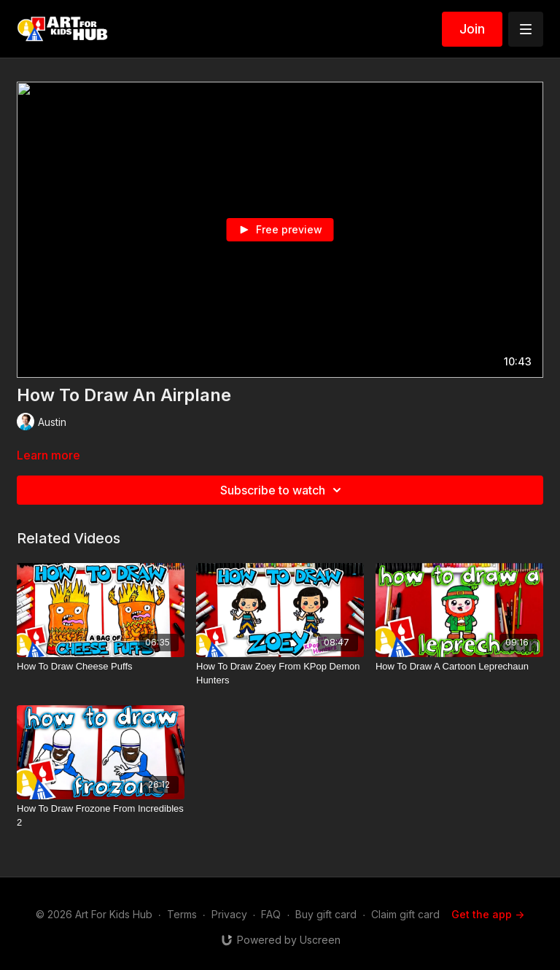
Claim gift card (405, 914)
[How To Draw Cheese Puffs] (101, 667)
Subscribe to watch (283, 490)
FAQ (271, 914)
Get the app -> (488, 914)
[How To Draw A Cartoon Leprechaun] (459, 667)
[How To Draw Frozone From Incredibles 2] (101, 816)
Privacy (229, 914)
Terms (182, 914)
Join (472, 29)
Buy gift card (326, 914)
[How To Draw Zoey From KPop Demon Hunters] (280, 674)
